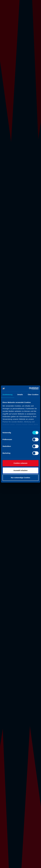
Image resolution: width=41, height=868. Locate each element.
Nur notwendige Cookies (21, 478)
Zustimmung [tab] (7, 395)
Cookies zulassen (21, 463)
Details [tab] (20, 395)
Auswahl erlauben (20, 470)
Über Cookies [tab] (33, 395)
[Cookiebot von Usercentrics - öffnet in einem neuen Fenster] (29, 389)
